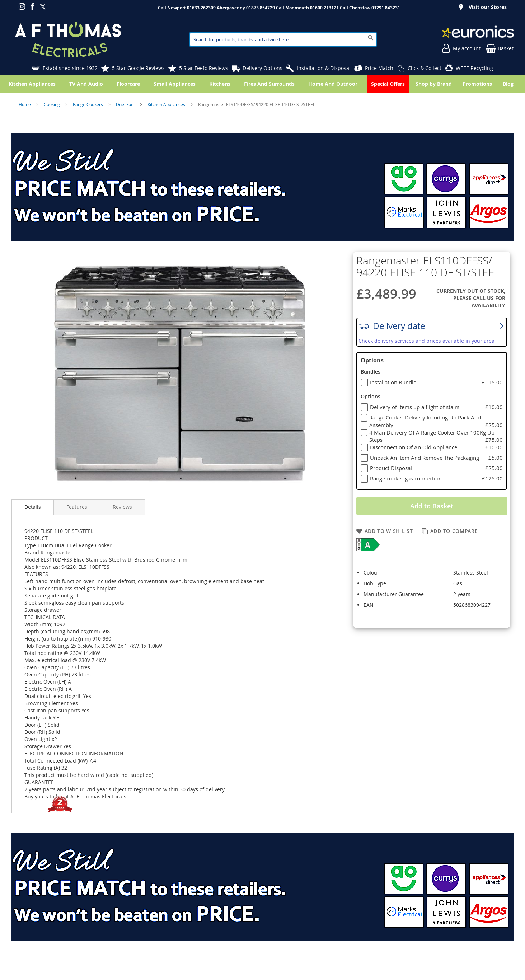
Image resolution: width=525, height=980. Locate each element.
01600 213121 (324, 8)
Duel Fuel (126, 104)
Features (77, 507)
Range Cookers (88, 104)
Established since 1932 (70, 68)
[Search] (371, 38)
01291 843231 (386, 8)
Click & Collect (425, 68)
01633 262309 (201, 8)
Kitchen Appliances (167, 104)
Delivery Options (262, 68)
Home (25, 104)
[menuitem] (510, 84)
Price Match (379, 68)
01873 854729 (261, 8)
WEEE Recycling (474, 68)
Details (33, 507)
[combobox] (283, 39)
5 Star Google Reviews (138, 68)
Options (372, 360)
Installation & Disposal (324, 68)
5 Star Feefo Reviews (204, 68)
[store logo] (68, 39)
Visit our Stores (488, 7)
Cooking (52, 104)
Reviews (122, 507)
